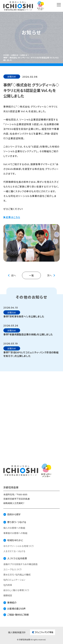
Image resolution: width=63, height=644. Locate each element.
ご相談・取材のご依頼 (18, 615)
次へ (49, 275)
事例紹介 (12, 603)
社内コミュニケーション (14, 580)
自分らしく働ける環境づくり (16, 590)
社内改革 (8, 585)
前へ (14, 275)
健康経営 (8, 595)
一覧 (32, 275)
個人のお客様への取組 (14, 528)
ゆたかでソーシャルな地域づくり (19, 546)
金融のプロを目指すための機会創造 (20, 564)
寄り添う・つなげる (17, 522)
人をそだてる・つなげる (14, 551)
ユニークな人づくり (13, 569)
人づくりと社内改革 (17, 558)
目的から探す (14, 514)
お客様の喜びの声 (16, 609)
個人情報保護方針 (17, 632)
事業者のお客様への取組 (15, 533)
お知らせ (12, 77)
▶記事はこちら (12, 217)
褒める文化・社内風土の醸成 (17, 575)
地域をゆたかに (15, 540)
